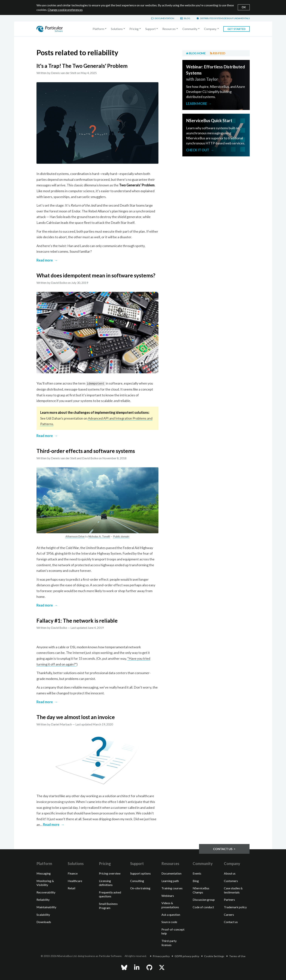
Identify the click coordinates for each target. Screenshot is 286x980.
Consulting (137, 881)
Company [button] (210, 29)
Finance (73, 873)
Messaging (44, 873)
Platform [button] (98, 29)
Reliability (43, 900)
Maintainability (46, 907)
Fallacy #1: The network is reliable (77, 621)
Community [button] (190, 29)
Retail (71, 888)
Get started (237, 29)
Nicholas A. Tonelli (99, 536)
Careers (229, 915)
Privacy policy (161, 956)
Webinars (168, 896)
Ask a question (171, 915)
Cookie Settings (214, 956)
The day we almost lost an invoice (76, 717)
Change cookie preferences (65, 10)
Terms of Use (237, 956)
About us (230, 873)
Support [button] (150, 29)
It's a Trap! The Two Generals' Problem (82, 66)
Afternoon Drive (75, 536)
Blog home (197, 53)
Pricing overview (110, 873)
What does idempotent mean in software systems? (96, 275)
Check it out (198, 150)
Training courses (172, 888)
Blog (187, 18)
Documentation (164, 18)
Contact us (223, 849)
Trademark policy (235, 907)
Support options (140, 873)
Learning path (170, 881)
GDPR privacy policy (187, 956)
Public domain (121, 536)
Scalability (43, 915)
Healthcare (75, 881)
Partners (229, 900)
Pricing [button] (134, 29)
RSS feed (219, 53)
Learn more (197, 104)
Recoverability (46, 892)
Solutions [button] (117, 29)
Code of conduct (203, 907)
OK (244, 7)
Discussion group (204, 900)
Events (197, 873)
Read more (45, 260)
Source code (169, 922)
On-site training (140, 888)
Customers (231, 881)
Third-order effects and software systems (86, 451)
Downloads (44, 922)
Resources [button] (169, 29)
